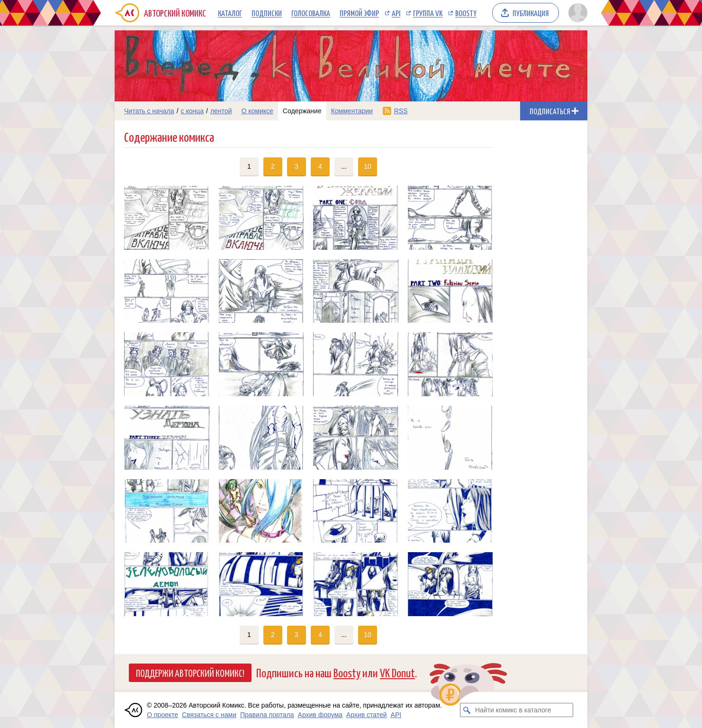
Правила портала (267, 715)
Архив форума (320, 715)
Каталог (230, 13)
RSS (401, 111)
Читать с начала (149, 111)
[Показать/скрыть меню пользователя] (576, 13)
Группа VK (428, 13)
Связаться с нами (209, 715)
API (396, 13)
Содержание (302, 111)
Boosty (466, 13)
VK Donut (397, 672)
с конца (193, 111)
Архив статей (367, 715)
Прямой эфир (359, 13)
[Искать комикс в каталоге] (467, 710)
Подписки (267, 13)
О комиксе (257, 111)
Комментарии (352, 111)
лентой (221, 111)
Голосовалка (311, 13)
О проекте (162, 715)
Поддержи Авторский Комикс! (190, 673)
